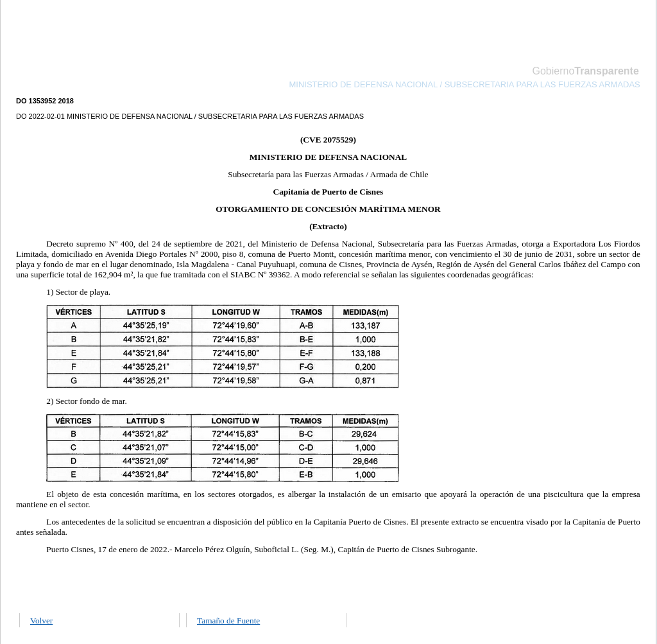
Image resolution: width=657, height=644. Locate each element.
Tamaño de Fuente (228, 621)
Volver (41, 621)
